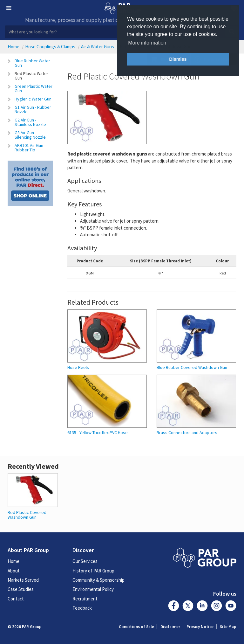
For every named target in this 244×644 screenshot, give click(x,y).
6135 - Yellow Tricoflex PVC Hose (98, 433)
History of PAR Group (93, 571)
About (14, 571)
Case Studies (21, 589)
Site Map (228, 627)
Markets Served (23, 580)
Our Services (85, 561)
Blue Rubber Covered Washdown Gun (192, 367)
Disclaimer (170, 627)
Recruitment (85, 599)
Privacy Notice (200, 627)
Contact (16, 599)
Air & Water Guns (98, 47)
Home (14, 47)
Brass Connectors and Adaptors (187, 433)
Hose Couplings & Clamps (50, 47)
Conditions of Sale (136, 627)
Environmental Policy (93, 589)
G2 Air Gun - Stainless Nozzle (30, 122)
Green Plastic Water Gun (34, 88)
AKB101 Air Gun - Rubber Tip (30, 148)
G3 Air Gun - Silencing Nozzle (30, 135)
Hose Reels (78, 367)
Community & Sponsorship (98, 580)
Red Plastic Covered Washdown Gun (27, 515)
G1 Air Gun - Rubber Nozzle (33, 109)
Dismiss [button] (178, 59)
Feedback (82, 608)
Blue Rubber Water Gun (32, 63)
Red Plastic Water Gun (31, 76)
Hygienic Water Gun (33, 99)
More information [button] (147, 43)
